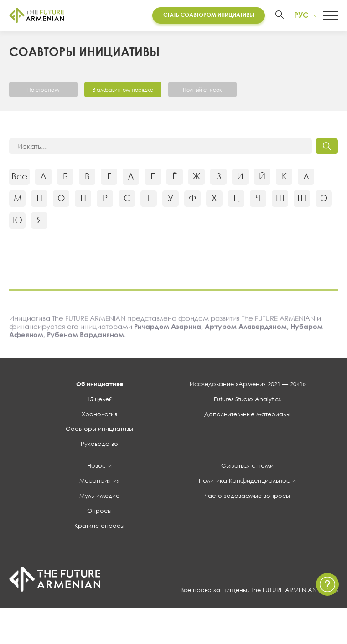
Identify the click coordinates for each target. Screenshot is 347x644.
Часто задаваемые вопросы (247, 497)
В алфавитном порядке (125, 90)
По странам (43, 90)
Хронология (99, 415)
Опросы (99, 512)
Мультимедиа (100, 497)
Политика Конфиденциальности (247, 482)
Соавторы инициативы (99, 430)
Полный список (207, 90)
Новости (99, 467)
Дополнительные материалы (247, 415)
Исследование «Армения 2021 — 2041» (248, 385)
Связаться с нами (247, 467)
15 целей (100, 400)
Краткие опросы (99, 527)
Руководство (99, 445)
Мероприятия (99, 482)
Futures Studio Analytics (247, 400)
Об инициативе (100, 385)
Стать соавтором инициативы (205, 16)
